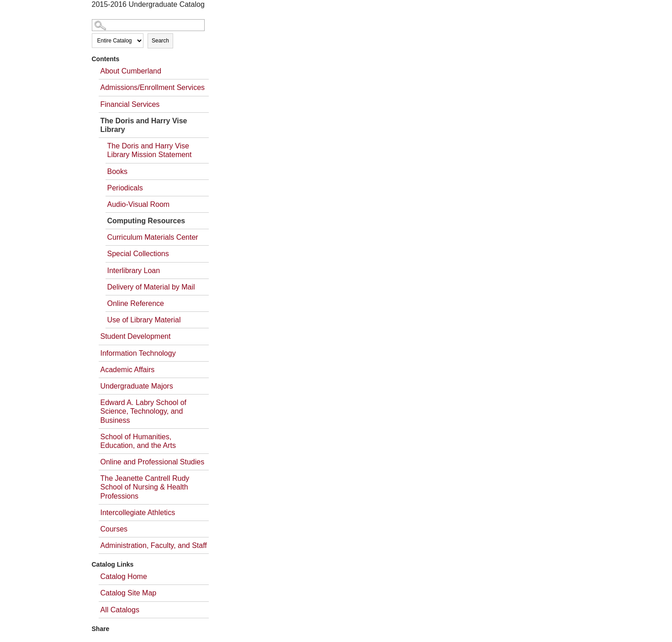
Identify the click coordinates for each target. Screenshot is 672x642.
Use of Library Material (144, 320)
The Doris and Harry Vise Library (144, 125)
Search (160, 41)
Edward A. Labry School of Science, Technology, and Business (144, 411)
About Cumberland (131, 71)
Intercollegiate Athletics (138, 513)
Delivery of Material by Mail (151, 287)
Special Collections (138, 254)
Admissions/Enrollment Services (153, 87)
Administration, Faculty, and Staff (154, 545)
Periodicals (125, 188)
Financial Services (130, 104)
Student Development (136, 336)
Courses (114, 529)
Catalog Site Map (129, 593)
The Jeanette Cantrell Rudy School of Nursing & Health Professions (145, 487)
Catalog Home (124, 576)
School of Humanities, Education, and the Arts (138, 441)
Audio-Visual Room (139, 204)
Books (117, 171)
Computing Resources (146, 221)
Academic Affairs (128, 370)
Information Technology (138, 353)
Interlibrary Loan (134, 271)
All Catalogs (120, 610)
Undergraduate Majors (137, 386)
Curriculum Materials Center (153, 237)
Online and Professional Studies (153, 462)
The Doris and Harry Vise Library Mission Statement (150, 150)
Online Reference (136, 303)
